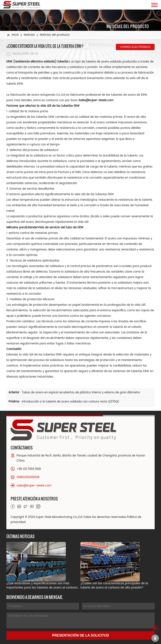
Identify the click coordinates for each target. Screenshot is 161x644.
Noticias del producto (55, 35)
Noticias (29, 35)
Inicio (15, 35)
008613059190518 (28, 477)
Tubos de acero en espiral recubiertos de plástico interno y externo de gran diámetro (81, 393)
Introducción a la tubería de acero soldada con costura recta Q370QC (71, 402)
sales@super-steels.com (34, 486)
